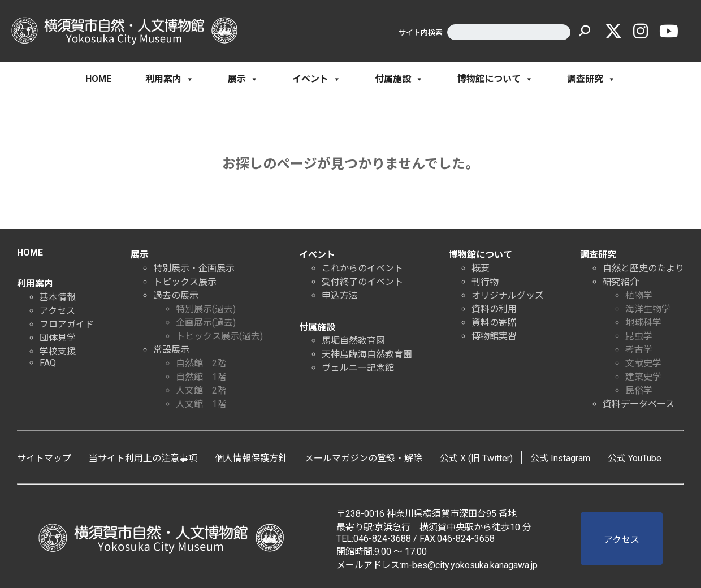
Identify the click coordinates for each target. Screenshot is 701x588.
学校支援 (58, 351)
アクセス (57, 311)
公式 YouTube (635, 458)
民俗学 (639, 390)
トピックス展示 (185, 282)
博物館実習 (494, 336)
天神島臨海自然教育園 (367, 354)
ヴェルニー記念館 (358, 368)
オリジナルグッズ (508, 295)
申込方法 (340, 295)
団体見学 (58, 338)
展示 (243, 79)
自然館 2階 (201, 363)
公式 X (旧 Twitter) (476, 458)
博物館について (495, 79)
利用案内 (170, 79)
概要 (481, 268)
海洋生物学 (648, 309)
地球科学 (643, 323)
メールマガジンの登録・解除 (364, 458)
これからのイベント (362, 268)
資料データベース (639, 404)
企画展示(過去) (206, 323)
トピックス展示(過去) (219, 336)
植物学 (639, 295)
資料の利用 (494, 309)
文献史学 (643, 363)
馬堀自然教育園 (353, 341)
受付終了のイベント (362, 282)
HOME (98, 79)
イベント (317, 79)
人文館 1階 (201, 404)
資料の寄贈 (494, 323)
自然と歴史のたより (643, 268)
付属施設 (399, 79)
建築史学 (643, 377)
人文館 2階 (201, 390)
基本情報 (58, 297)
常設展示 (171, 350)
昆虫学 (639, 336)
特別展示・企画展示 (194, 268)
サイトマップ (44, 458)
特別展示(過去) (206, 309)
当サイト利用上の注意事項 (143, 458)
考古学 (639, 350)
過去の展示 (176, 295)
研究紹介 (621, 282)
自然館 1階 (201, 377)
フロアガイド (67, 324)
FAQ (48, 363)
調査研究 (591, 79)
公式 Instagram (560, 458)
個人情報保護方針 (251, 458)
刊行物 (485, 282)
